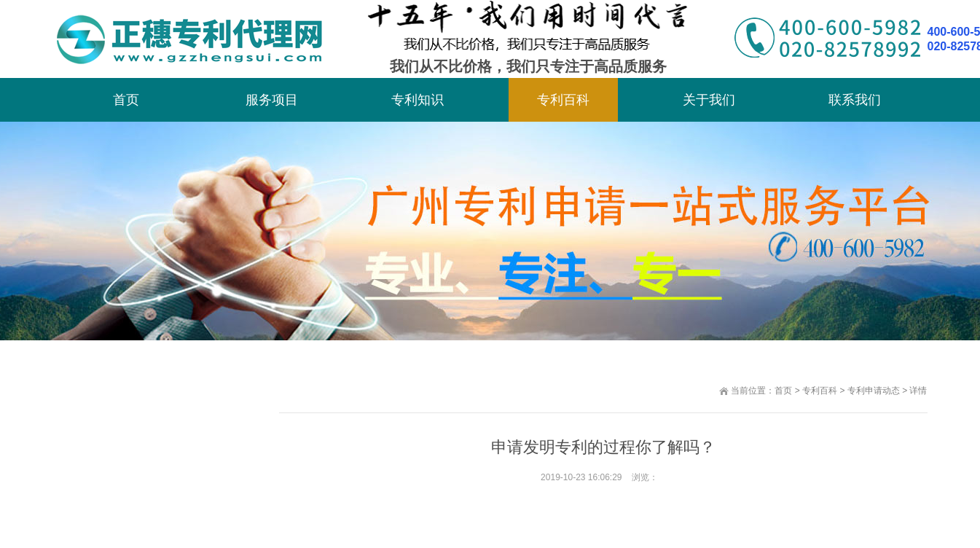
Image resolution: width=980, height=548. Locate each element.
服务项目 (272, 100)
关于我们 (709, 100)
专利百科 (563, 100)
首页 (126, 100)
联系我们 (855, 100)
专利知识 (418, 100)
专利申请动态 (874, 391)
